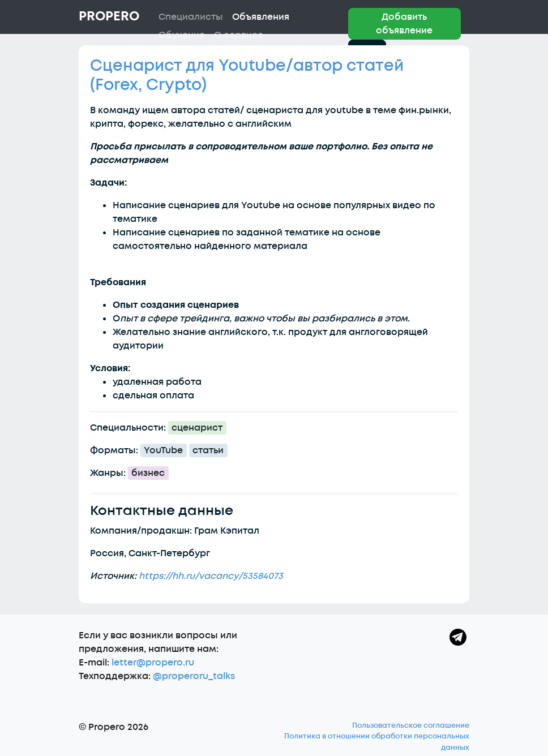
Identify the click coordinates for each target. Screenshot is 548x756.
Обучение (182, 35)
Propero (109, 16)
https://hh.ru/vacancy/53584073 (211, 576)
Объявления (261, 17)
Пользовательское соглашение (411, 725)
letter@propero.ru (153, 663)
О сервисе (239, 35)
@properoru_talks (194, 676)
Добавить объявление (404, 24)
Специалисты (191, 17)
